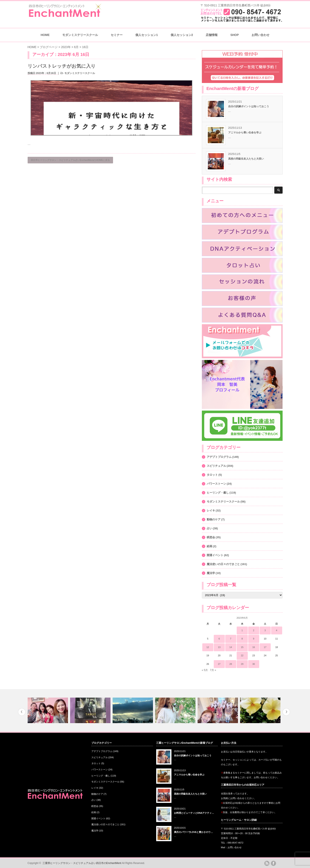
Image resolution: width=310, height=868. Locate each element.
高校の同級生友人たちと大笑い (246, 159)
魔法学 (211, 573)
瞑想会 (211, 537)
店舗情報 (212, 35)
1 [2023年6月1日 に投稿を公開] (242, 630)
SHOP (235, 35)
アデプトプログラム (219, 457)
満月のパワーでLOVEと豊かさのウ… (194, 832)
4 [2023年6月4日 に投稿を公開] (276, 630)
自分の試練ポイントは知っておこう (249, 106)
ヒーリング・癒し (218, 493)
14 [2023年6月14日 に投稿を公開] (231, 647)
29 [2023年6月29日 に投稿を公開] (242, 664)
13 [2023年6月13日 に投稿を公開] (219, 647)
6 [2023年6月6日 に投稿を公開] (219, 639)
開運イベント (215, 555)
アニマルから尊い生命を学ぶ (245, 133)
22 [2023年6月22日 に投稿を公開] (242, 655)
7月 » (213, 670)
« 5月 (205, 670)
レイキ (211, 510)
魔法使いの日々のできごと (223, 564)
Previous (22, 712)
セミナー (117, 35)
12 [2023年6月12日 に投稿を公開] (208, 647)
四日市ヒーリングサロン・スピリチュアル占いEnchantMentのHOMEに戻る (70, 160)
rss (267, 863)
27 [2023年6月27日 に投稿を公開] (219, 664)
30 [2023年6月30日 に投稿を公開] (253, 664)
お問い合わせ (260, 35)
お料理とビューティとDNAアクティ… (194, 813)
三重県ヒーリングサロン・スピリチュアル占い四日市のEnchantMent (82, 863)
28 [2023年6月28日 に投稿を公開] (231, 664)
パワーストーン (216, 484)
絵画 (209, 546)
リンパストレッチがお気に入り (62, 66)
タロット (212, 475)
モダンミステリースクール (80, 35)
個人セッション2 (182, 35)
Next (286, 712)
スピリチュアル (216, 466)
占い (209, 528)
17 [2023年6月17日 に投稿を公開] (265, 647)
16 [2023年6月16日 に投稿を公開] (253, 647)
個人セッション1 (147, 35)
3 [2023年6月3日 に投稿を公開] (265, 630)
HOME (45, 35)
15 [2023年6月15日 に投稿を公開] (242, 647)
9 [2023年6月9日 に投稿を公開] (253, 639)
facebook (273, 863)
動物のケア (214, 519)
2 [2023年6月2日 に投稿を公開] (253, 630)
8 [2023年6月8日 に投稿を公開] (242, 639)
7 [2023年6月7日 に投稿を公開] (231, 639)
